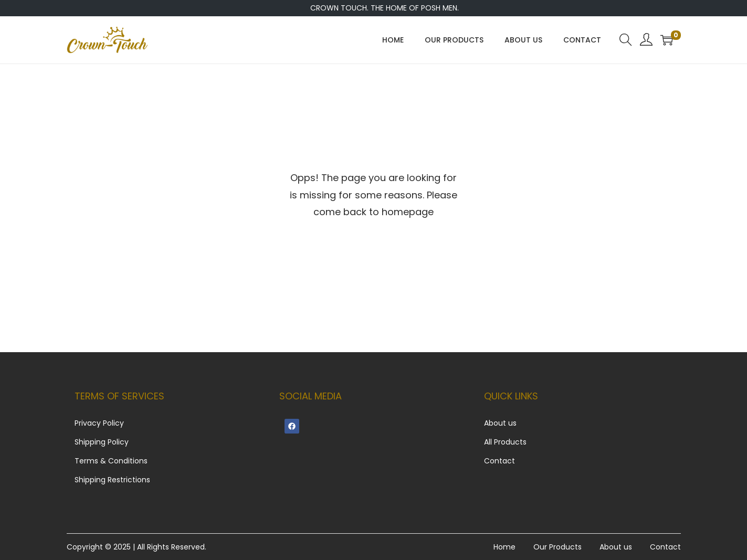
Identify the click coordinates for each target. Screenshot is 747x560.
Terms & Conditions (111, 461)
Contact (499, 461)
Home (504, 547)
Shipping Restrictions (112, 480)
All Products (505, 442)
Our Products (557, 547)
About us (500, 423)
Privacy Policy (99, 423)
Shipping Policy (102, 442)
